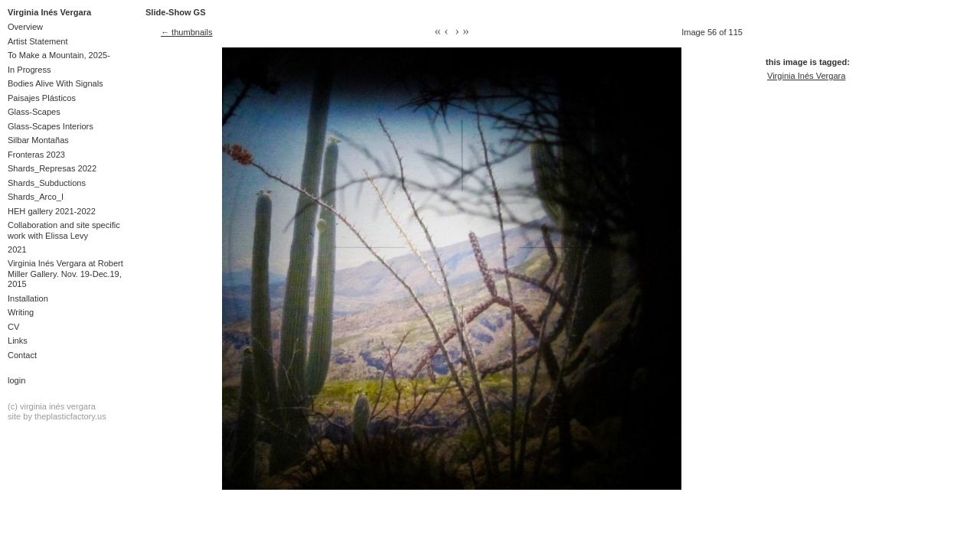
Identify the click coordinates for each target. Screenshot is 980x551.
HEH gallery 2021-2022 (52, 211)
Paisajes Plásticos (42, 98)
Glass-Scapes (34, 112)
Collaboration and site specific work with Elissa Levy (64, 230)
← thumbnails (187, 32)
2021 (17, 249)
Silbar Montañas (38, 140)
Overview (25, 27)
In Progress (29, 70)
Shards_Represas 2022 (52, 168)
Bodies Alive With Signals (56, 83)
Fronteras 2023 (36, 155)
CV (13, 327)
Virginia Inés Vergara (49, 12)
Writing (21, 312)
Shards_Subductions (47, 183)
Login (16, 380)
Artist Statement (38, 41)
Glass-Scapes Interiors (51, 126)
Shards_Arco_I (36, 197)
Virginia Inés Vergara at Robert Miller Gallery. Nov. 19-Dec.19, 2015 (65, 274)
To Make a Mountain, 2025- (59, 55)
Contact (22, 355)
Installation (28, 298)
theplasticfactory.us (70, 416)
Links (18, 341)
